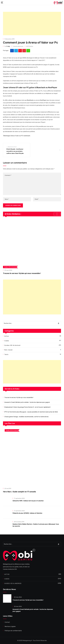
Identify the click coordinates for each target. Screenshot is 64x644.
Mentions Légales (10, 626)
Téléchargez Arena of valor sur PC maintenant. (17, 136)
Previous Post (12, 147)
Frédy (8, 46)
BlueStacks (30, 100)
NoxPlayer (43, 100)
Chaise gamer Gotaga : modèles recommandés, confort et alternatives (26, 417)
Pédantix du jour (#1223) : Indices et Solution (27, 513)
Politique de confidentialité (13, 631)
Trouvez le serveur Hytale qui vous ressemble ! (22, 273)
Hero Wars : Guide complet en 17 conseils (19, 492)
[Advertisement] (32, 24)
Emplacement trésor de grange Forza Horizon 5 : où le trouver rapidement (27, 407)
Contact (7, 622)
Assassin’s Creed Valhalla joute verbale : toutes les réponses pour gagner (27, 402)
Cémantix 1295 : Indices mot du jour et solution (28, 501)
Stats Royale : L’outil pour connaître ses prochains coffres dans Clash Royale (15, 151)
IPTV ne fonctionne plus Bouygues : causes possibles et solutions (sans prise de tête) (31, 412)
